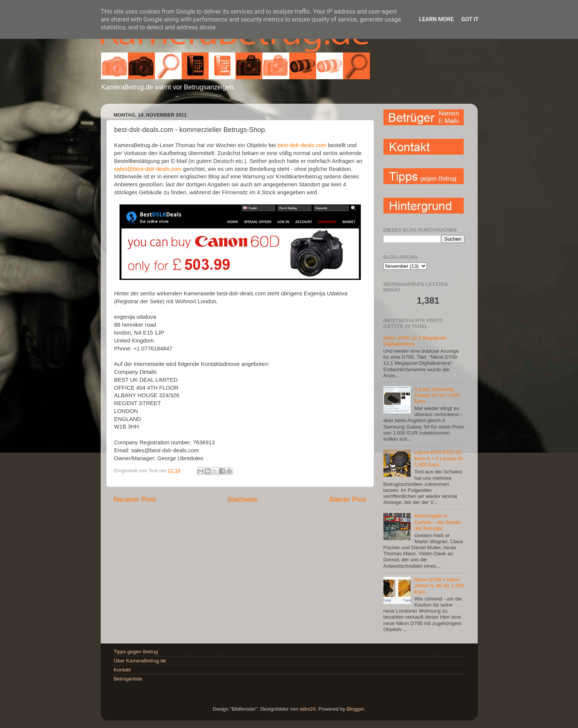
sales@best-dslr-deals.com (148, 169)
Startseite (242, 499)
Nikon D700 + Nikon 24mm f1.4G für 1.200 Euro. (439, 586)
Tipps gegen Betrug (136, 652)
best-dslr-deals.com (302, 145)
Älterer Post (348, 499)
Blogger (355, 709)
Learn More (436, 19)
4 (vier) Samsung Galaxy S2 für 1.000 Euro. (437, 395)
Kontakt (123, 670)
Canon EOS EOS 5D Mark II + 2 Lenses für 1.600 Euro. (439, 458)
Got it (470, 19)
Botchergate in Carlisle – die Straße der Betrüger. (437, 522)
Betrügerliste (128, 679)
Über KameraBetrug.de (140, 661)
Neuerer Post (135, 499)
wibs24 (308, 709)
